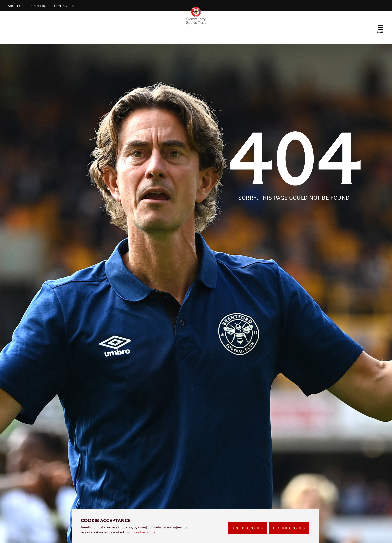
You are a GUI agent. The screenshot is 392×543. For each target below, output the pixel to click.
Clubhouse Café (281, 34)
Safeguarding (237, 34)
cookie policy (145, 532)
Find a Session (195, 34)
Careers (39, 6)
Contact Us (64, 6)
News (87, 34)
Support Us (156, 34)
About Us (16, 6)
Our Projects (119, 34)
